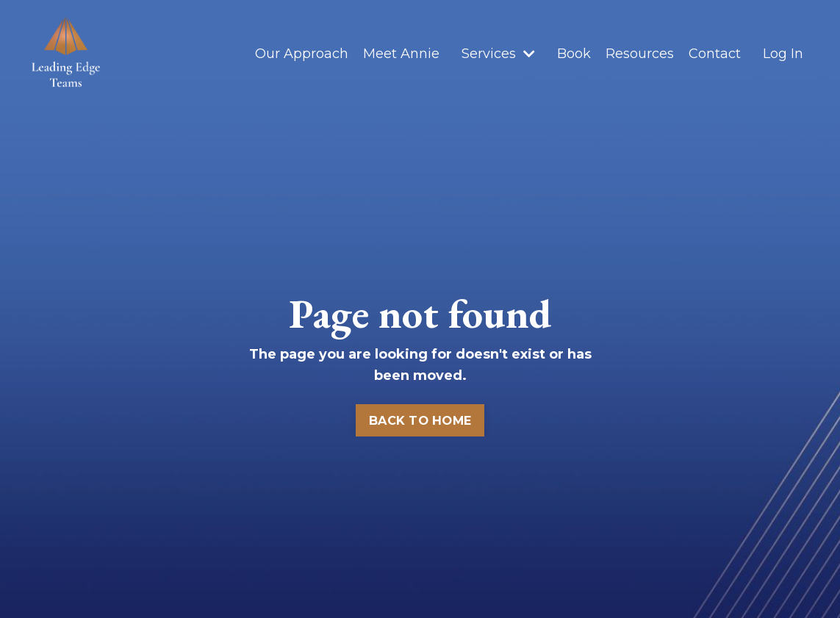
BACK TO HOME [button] (420, 420)
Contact (715, 54)
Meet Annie (401, 54)
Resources (640, 54)
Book (574, 54)
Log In (783, 54)
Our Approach (302, 54)
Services (498, 54)
